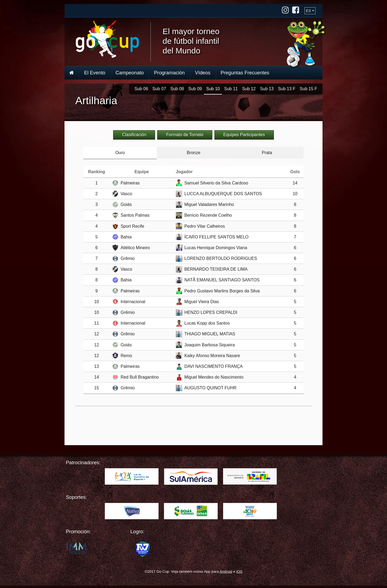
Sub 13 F (287, 89)
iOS (239, 571)
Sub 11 (231, 89)
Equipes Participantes (244, 135)
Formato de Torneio (185, 135)
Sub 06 (141, 89)
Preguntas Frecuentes (245, 73)
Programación (169, 73)
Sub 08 (177, 89)
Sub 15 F (308, 89)
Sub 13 (267, 89)
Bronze (194, 153)
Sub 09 (195, 89)
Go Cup (107, 39)
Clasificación (134, 135)
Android (226, 571)
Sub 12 (249, 89)
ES (308, 11)
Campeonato (130, 73)
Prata (267, 153)
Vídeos (203, 73)
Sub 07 (159, 89)
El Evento (95, 73)
